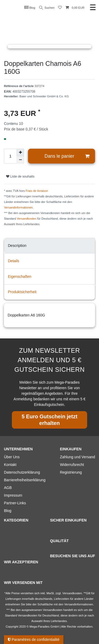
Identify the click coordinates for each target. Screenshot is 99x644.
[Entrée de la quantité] (10, 156)
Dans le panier (67, 156)
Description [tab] (17, 246)
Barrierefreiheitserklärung (25, 480)
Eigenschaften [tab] (20, 276)
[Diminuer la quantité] (20, 160)
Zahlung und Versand (77, 457)
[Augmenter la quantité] (20, 152)
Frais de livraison (37, 191)
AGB (8, 488)
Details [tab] (14, 261)
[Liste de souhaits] (60, 8)
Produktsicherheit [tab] (22, 292)
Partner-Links (15, 503)
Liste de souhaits (20, 176)
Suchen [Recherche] (47, 8)
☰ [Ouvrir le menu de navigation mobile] (93, 8)
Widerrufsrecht (72, 465)
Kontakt (10, 465)
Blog (30, 7)
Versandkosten (27, 219)
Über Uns (12, 457)
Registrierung (71, 472)
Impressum (13, 495)
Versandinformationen (18, 207)
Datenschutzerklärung (22, 472)
